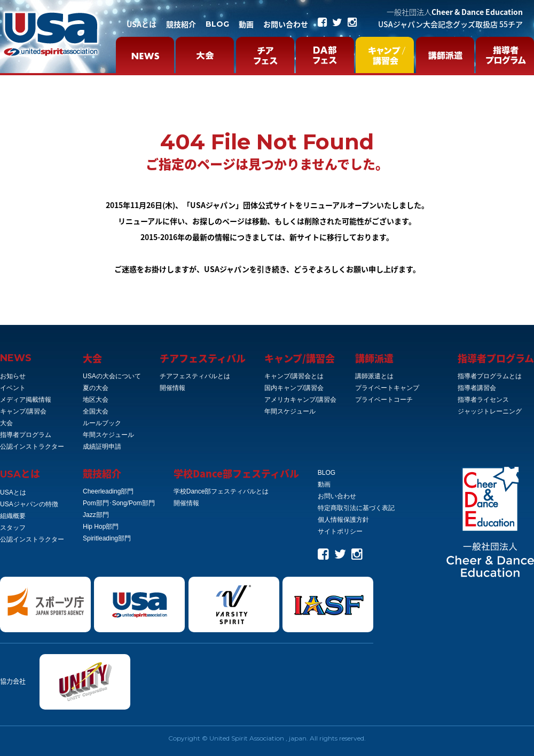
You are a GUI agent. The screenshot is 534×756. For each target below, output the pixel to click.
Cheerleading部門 (108, 491)
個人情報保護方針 (343, 520)
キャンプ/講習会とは (294, 376)
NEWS (16, 358)
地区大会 (96, 400)
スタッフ (13, 528)
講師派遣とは (374, 376)
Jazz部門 (96, 515)
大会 (6, 423)
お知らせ (13, 376)
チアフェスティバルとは (195, 376)
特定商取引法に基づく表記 (356, 508)
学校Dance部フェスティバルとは (221, 491)
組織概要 (13, 516)
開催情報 (172, 388)
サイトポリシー (340, 531)
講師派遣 (374, 358)
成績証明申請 (102, 447)
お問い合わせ (286, 24)
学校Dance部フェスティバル (236, 474)
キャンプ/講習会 (23, 411)
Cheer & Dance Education (455, 12)
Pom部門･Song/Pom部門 (119, 503)
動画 (246, 24)
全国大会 (96, 411)
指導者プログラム (26, 435)
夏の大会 (96, 388)
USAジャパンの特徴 (29, 504)
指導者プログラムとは (490, 376)
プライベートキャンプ (387, 388)
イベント (13, 388)
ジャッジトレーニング (490, 411)
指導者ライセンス (483, 400)
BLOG (217, 24)
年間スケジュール (108, 435)
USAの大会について (112, 376)
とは (20, 474)
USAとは (142, 24)
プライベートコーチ (384, 400)
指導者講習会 (477, 388)
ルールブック (102, 423)
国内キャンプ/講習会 (294, 388)
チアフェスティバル (203, 358)
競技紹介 (181, 24)
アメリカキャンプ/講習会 (300, 400)
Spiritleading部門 (107, 538)
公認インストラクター (32, 447)
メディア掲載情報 (26, 400)
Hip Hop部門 (101, 527)
